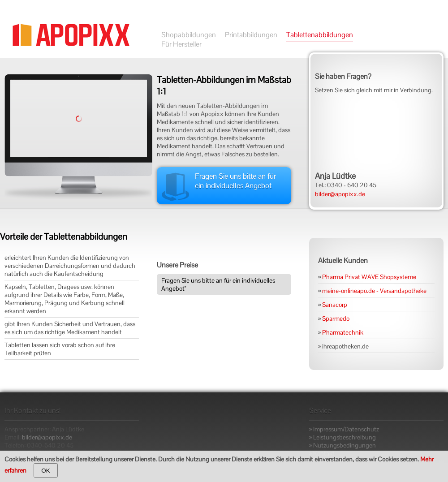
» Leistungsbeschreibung (342, 437)
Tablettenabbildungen (320, 35)
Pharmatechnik (343, 332)
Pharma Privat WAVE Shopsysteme (369, 277)
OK (45, 471)
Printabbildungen (251, 35)
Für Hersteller (181, 44)
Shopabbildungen (189, 35)
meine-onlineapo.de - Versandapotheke (374, 291)
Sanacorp (335, 305)
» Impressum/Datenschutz (344, 429)
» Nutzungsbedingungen (342, 445)
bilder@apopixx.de (340, 194)
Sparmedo (336, 318)
